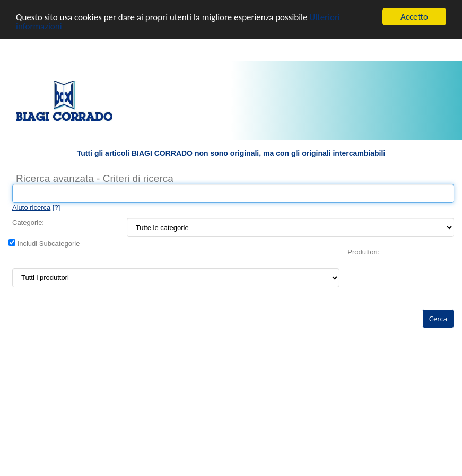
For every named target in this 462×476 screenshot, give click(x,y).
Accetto (414, 17)
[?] (36, 208)
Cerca (438, 319)
